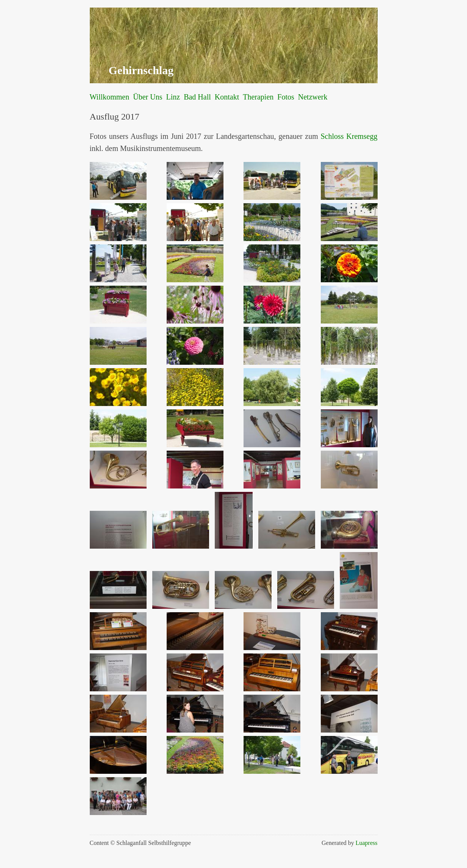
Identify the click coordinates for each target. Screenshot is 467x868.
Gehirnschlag (141, 70)
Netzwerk (313, 97)
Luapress (367, 843)
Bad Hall (197, 97)
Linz (173, 97)
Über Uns (148, 97)
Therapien (258, 97)
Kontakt (227, 97)
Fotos (286, 97)
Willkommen (110, 97)
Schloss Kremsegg (349, 136)
